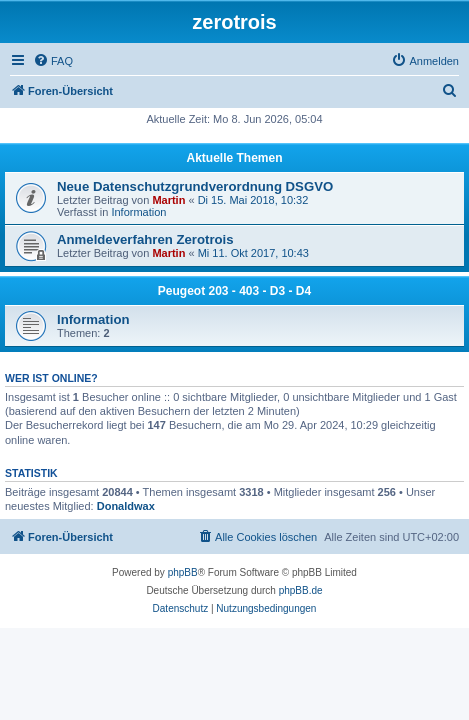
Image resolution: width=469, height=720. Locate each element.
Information (138, 212)
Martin (168, 200)
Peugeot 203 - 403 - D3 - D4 (234, 291)
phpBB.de (301, 590)
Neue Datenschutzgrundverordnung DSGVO (195, 186)
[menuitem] (53, 61)
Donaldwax (126, 506)
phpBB (183, 572)
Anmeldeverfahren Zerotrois (145, 239)
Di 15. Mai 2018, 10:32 (253, 200)
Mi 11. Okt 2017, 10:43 (253, 253)
